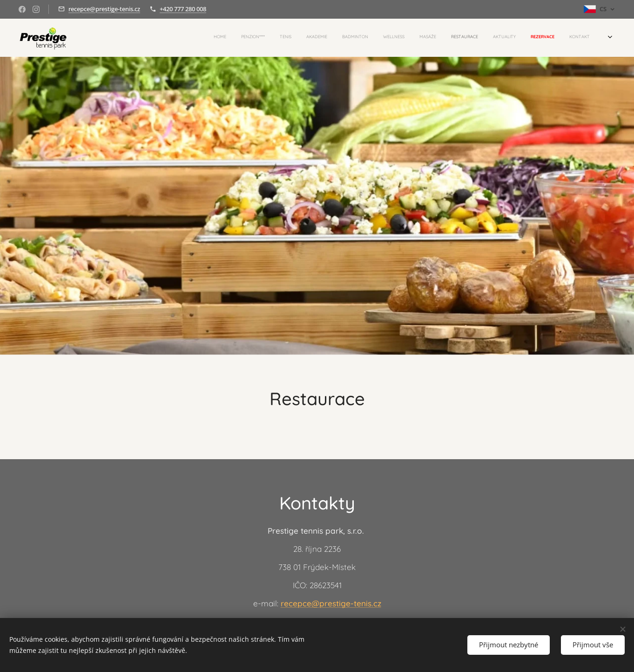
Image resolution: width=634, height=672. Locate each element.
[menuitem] (454, 38)
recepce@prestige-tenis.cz (104, 9)
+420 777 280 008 (183, 9)
